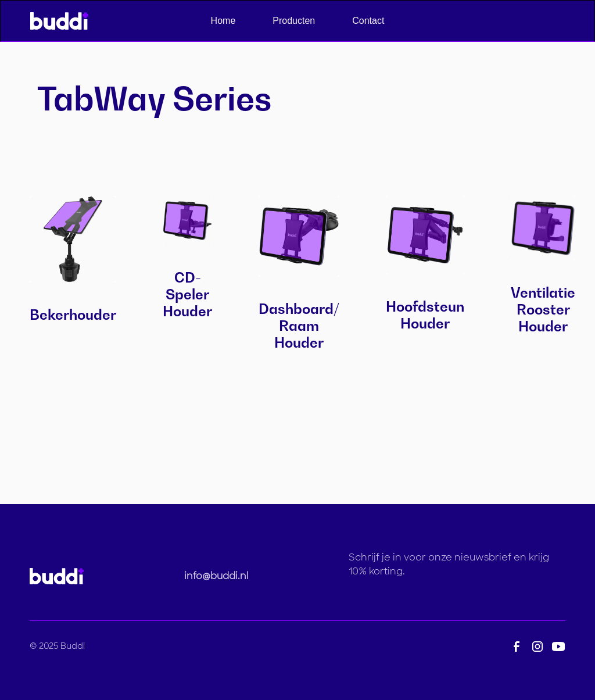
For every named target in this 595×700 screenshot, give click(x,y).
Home (223, 21)
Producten (294, 21)
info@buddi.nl (216, 576)
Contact (368, 21)
